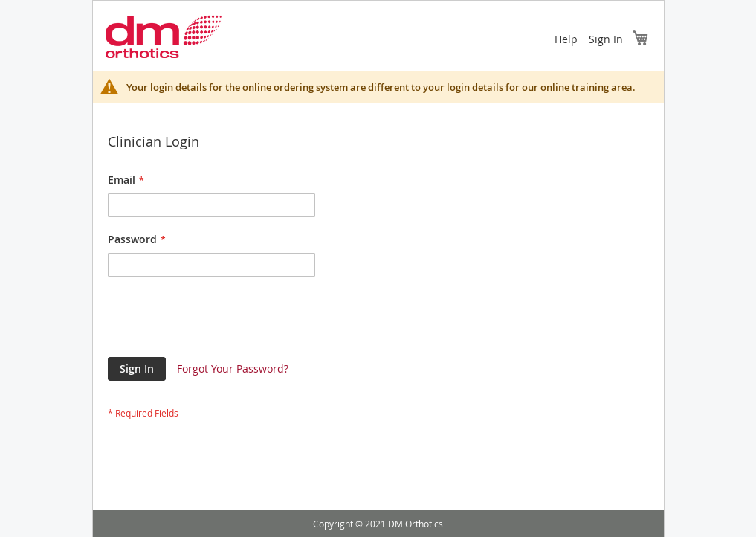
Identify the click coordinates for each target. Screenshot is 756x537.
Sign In (606, 39)
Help (566, 39)
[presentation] (221, 321)
